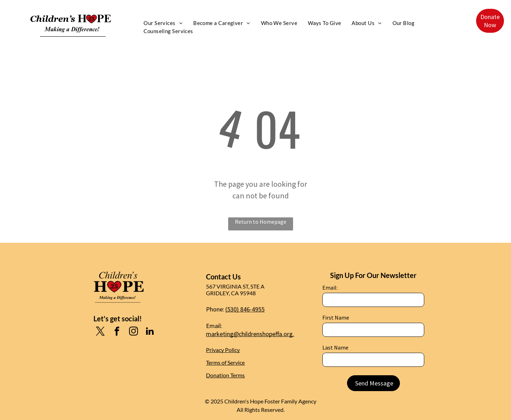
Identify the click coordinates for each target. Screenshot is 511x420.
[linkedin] (150, 332)
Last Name (335, 347)
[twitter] (100, 332)
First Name (336, 317)
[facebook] (117, 332)
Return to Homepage (261, 222)
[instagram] (133, 332)
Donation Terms (225, 375)
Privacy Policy (223, 350)
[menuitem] (163, 23)
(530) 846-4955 (245, 309)
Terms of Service (225, 362)
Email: (330, 288)
